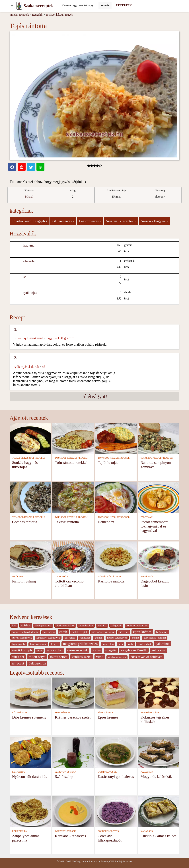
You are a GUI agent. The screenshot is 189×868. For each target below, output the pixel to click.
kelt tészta (85, 638)
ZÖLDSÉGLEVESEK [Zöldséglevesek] (65, 831)
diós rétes (124, 632)
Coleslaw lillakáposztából (110, 838)
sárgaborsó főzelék (134, 650)
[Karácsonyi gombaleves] (116, 752)
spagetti (111, 650)
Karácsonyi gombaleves (116, 776)
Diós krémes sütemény (29, 717)
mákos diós (108, 644)
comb (63, 632)
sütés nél (18, 657)
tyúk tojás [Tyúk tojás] (30, 293)
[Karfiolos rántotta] (116, 557)
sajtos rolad (55, 650)
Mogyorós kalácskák (156, 776)
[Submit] (105, 5)
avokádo (102, 626)
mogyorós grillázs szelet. (80, 644)
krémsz (135, 638)
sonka (97, 650)
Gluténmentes (63, 221)
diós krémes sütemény (103, 632)
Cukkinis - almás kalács (159, 836)
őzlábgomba (37, 663)
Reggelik (37, 15)
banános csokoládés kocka (25, 632)
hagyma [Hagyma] (29, 245)
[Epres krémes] (116, 693)
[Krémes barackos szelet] (73, 693)
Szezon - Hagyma (154, 221)
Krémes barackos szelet (73, 717)
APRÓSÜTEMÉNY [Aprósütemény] (150, 713)
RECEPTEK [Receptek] (124, 5)
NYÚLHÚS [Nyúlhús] (18, 576)
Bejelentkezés (125, 862)
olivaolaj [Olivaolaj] (29, 261)
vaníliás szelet (82, 657)
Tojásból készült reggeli (59, 15)
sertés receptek (78, 650)
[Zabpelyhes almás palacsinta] (30, 811)
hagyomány (162, 632)
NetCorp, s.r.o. (79, 862)
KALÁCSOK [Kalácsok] (147, 772)
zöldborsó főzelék (117, 657)
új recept (18, 663)
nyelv (130, 644)
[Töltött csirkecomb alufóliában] (73, 557)
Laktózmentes (90, 221)
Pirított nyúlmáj (24, 581)
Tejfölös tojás (108, 462)
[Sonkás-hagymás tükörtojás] (30, 438)
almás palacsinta (43, 626)
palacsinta (163, 644)
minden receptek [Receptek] (19, 15)
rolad (39, 651)
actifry (26, 625)
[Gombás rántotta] (30, 497)
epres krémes (142, 632)
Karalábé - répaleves (70, 836)
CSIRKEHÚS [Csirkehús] (61, 576)
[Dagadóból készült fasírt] (159, 557)
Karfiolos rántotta (111, 581)
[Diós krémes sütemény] (30, 693)
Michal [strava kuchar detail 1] (29, 197)
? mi (14, 626)
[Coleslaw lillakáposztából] (116, 811)
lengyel (55, 644)
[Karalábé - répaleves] (73, 811)
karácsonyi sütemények (48, 638)
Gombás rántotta (25, 522)
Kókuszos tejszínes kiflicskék (155, 719)
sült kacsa (158, 650)
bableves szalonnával (137, 626)
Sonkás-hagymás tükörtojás (25, 465)
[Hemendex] (116, 497)
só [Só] (25, 277)
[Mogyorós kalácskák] (159, 752)
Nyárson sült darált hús (30, 776)
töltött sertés (59, 657)
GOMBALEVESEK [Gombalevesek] (107, 772)
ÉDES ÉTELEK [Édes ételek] (20, 831)
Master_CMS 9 (109, 862)
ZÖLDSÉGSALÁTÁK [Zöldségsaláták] (108, 831)
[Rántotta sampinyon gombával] (159, 438)
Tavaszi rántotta (67, 522)
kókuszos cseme (38, 644)
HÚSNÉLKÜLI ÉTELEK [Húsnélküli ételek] (110, 576)
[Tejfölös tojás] (116, 438)
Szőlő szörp (64, 776)
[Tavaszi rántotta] (73, 497)
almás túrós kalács (65, 626)
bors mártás (49, 632)
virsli (100, 657)
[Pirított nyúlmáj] (30, 557)
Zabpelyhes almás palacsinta (26, 838)
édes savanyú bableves (146, 657)
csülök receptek (80, 632)
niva (121, 644)
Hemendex (106, 522)
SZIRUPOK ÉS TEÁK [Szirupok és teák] (66, 772)
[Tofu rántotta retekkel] (73, 438)
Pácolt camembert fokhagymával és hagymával (154, 526)
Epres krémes (108, 717)
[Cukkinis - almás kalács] (159, 811)
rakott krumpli (22, 650)
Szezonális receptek (121, 221)
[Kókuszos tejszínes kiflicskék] (159, 693)
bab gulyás (116, 626)
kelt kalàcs (70, 638)
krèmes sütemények (117, 638)
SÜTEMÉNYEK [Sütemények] (20, 713)
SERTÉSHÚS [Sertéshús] (147, 576)
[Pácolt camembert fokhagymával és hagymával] (159, 497)
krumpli (98, 638)
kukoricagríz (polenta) (155, 638)
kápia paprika (19, 644)
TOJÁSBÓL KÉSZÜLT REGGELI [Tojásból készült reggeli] (28, 458)
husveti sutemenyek (22, 638)
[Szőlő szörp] (73, 752)
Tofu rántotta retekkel (71, 462)
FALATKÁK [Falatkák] (147, 517)
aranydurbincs (86, 626)
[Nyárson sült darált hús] (30, 752)
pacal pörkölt (144, 644)
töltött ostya (37, 657)
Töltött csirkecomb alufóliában (69, 583)
